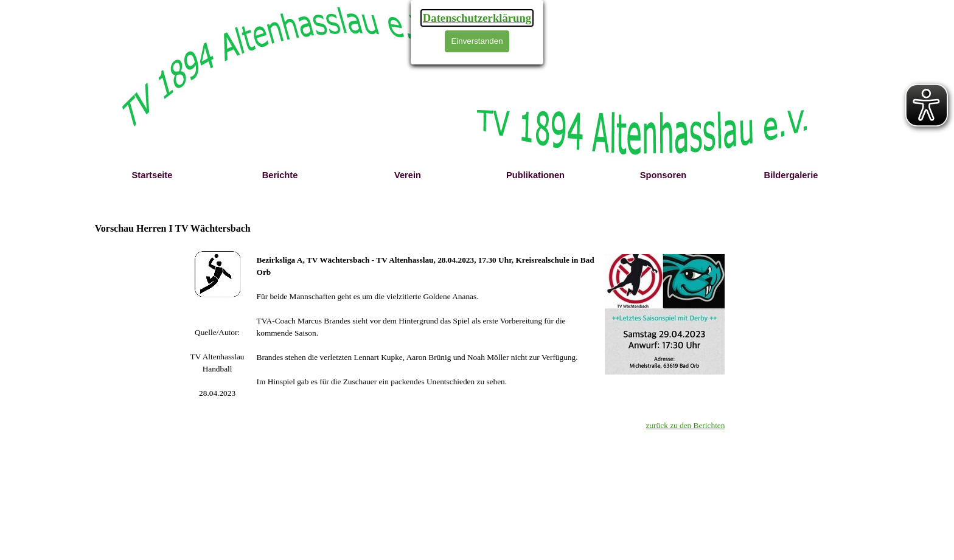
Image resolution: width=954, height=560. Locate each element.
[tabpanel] (218, 363)
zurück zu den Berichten (686, 425)
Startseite (152, 175)
